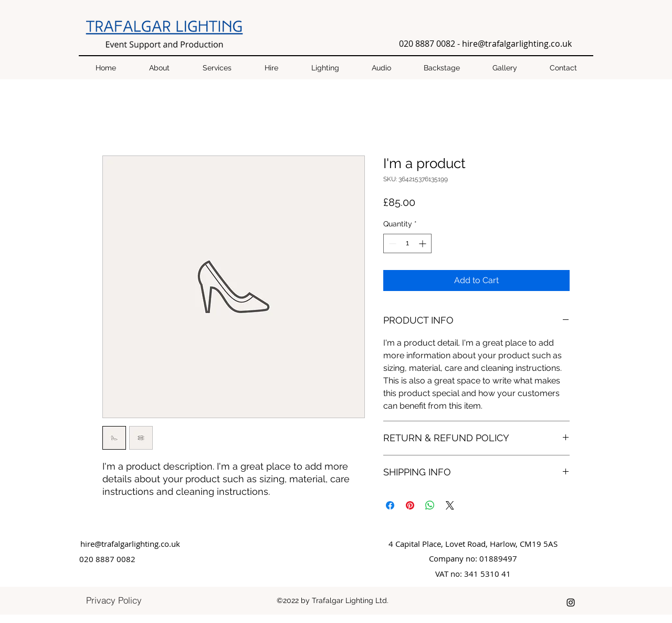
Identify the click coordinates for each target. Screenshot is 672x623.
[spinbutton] (407, 243)
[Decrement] (391, 243)
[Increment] (423, 243)
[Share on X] (450, 505)
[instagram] (571, 603)
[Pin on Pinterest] (410, 505)
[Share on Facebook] (390, 505)
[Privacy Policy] (114, 600)
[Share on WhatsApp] (430, 505)
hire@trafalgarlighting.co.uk (517, 44)
